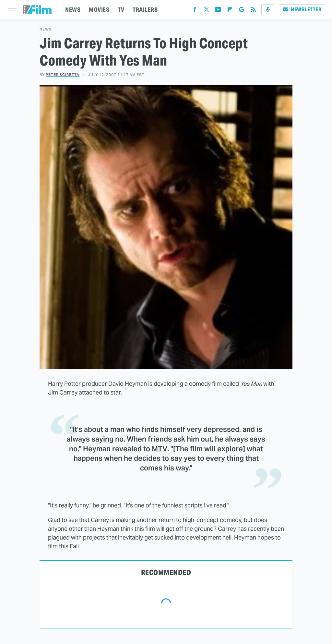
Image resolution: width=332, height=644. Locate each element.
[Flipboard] (230, 11)
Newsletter (302, 10)
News (46, 29)
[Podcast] (268, 10)
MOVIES (99, 10)
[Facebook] (195, 11)
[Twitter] (207, 11)
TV (121, 10)
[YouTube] (218, 11)
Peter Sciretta (63, 75)
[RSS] (253, 11)
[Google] (242, 11)
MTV (160, 449)
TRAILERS (145, 10)
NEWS (73, 10)
